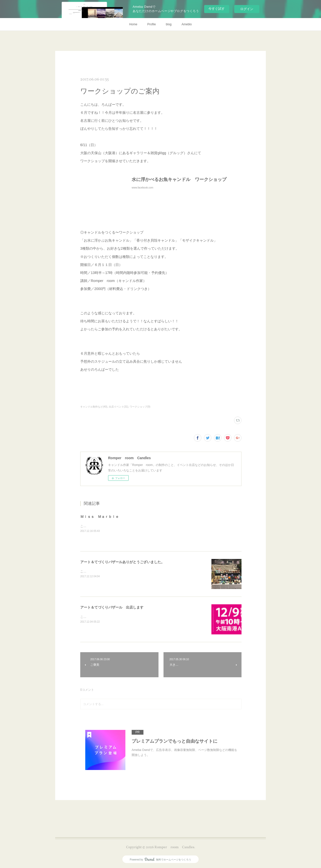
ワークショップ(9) (140, 407)
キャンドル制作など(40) (94, 407)
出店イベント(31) (119, 407)
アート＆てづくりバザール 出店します (112, 607)
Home (133, 24)
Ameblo (187, 24)
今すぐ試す (217, 9)
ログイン (247, 9)
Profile (151, 24)
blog (169, 24)
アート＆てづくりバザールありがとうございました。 (122, 562)
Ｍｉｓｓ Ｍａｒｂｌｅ (100, 517)
